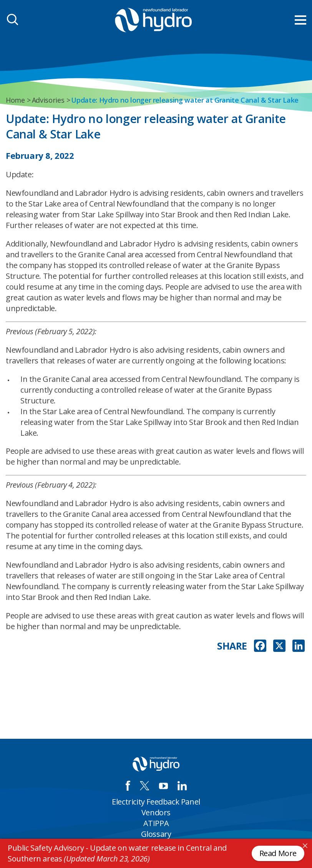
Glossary (156, 834)
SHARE (232, 646)
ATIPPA (156, 823)
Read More (278, 853)
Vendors (156, 812)
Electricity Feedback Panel (156, 802)
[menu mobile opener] (300, 20)
